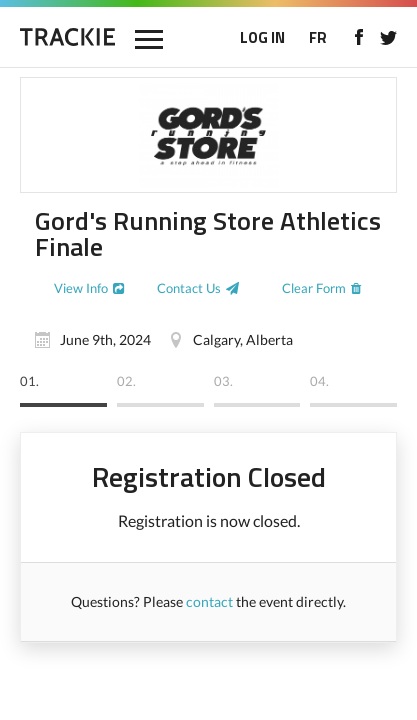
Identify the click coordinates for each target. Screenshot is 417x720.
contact (209, 601)
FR (318, 37)
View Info (81, 288)
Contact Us (189, 288)
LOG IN (262, 37)
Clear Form (314, 288)
